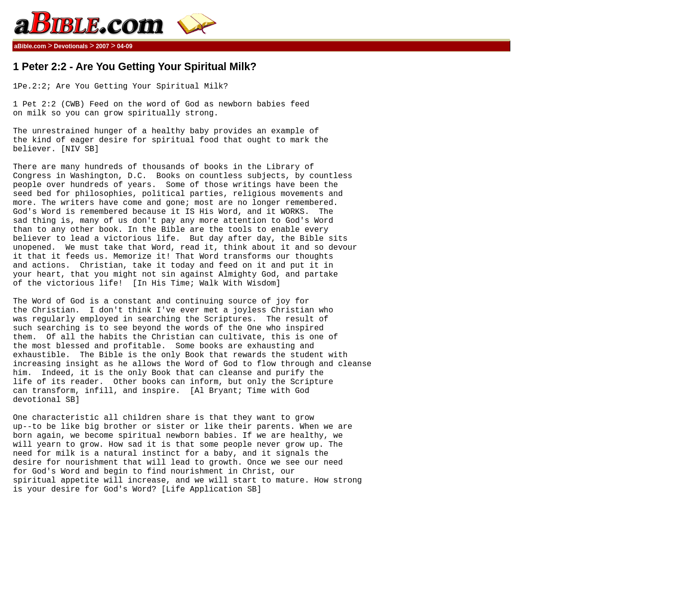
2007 (102, 46)
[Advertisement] (463, 210)
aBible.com (30, 46)
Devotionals (71, 46)
